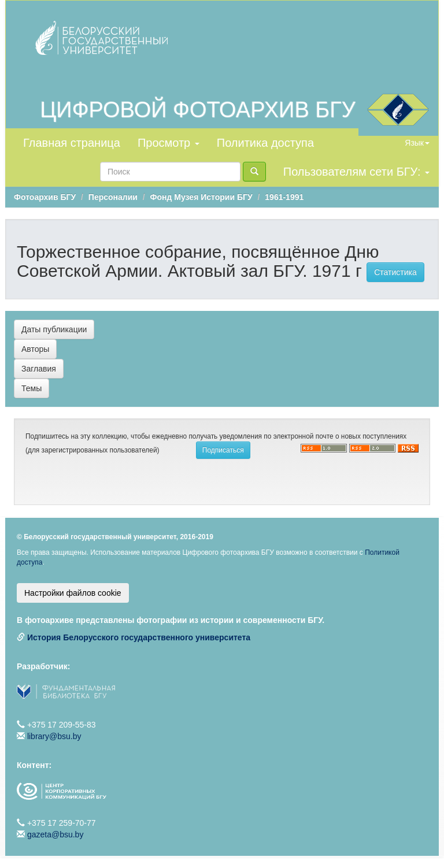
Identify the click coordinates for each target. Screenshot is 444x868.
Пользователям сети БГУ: (356, 172)
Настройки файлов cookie (73, 593)
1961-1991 (284, 197)
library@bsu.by (54, 736)
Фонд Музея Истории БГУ (201, 197)
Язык (417, 143)
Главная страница (72, 143)
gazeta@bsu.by (55, 834)
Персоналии (113, 197)
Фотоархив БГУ (45, 197)
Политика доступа (265, 143)
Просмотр (169, 143)
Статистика (395, 272)
